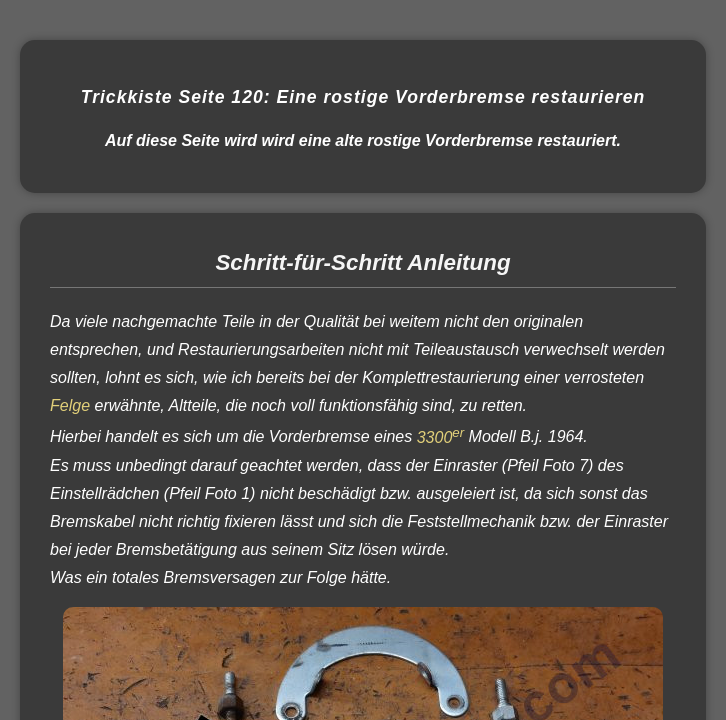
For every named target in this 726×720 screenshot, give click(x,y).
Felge (70, 405)
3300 (440, 437)
